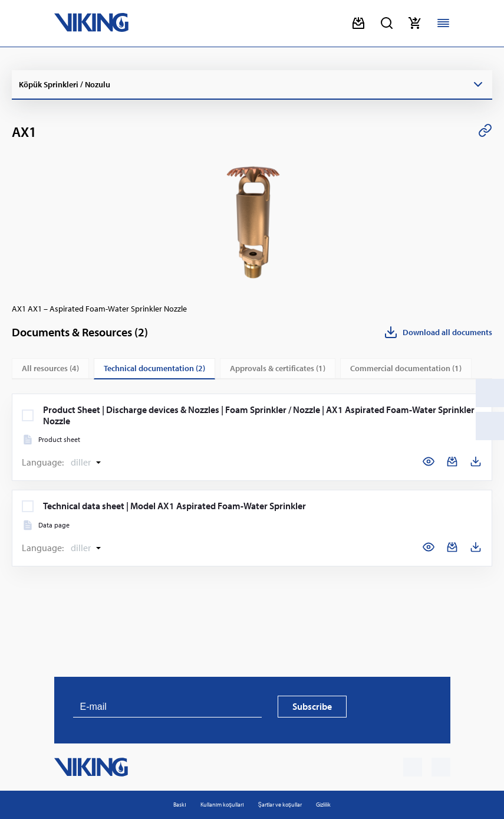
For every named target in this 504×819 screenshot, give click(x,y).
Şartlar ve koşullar (280, 805)
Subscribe (312, 706)
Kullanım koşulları (222, 805)
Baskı (179, 805)
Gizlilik (323, 805)
